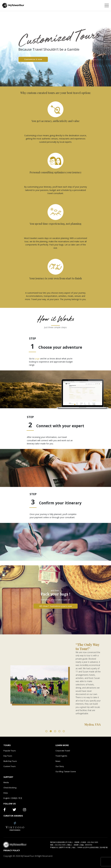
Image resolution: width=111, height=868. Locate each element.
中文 (20, 798)
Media (6, 782)
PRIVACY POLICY (12, 850)
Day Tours (8, 756)
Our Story (60, 766)
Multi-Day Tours (10, 761)
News (58, 761)
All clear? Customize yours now (56, 606)
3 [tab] (55, 731)
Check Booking (10, 788)
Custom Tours (10, 766)
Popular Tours (10, 751)
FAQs (6, 793)
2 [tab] (51, 731)
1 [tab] (46, 731)
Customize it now (33, 59)
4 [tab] (59, 731)
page (37, 359)
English (7, 798)
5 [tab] (64, 731)
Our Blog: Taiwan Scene (66, 771)
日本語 (14, 798)
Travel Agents (61, 756)
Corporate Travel (63, 751)
